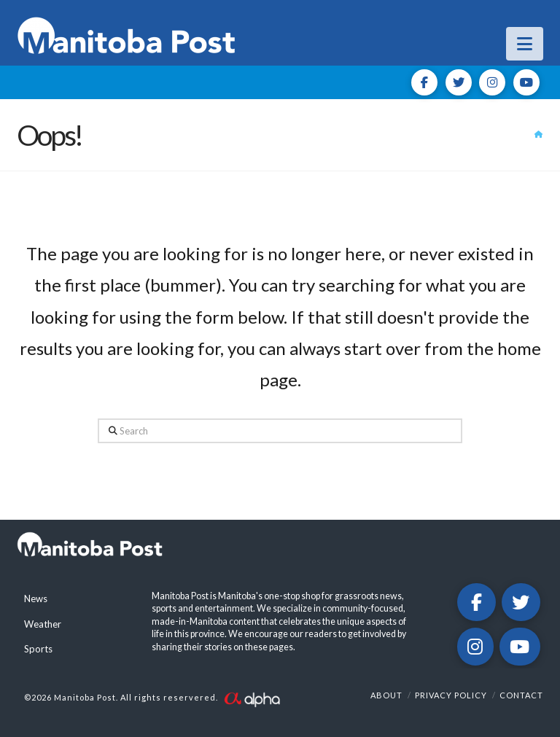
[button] (525, 44)
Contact (521, 695)
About (386, 695)
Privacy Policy (451, 695)
